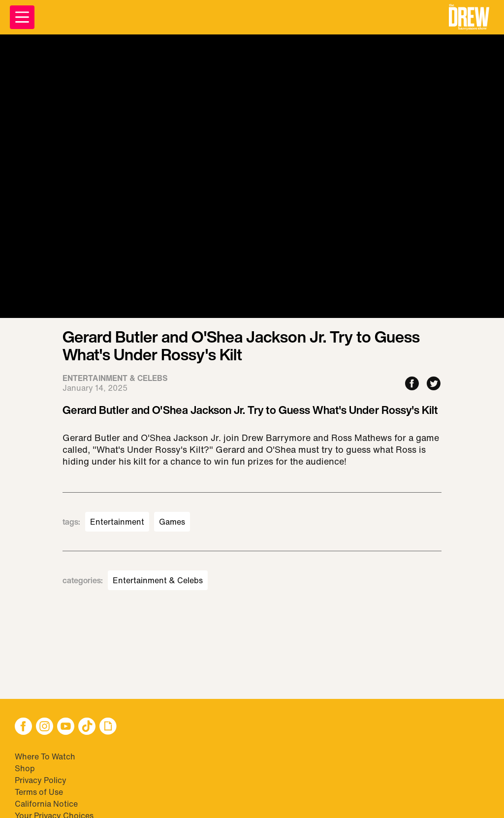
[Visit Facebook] (23, 727)
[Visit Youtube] (66, 727)
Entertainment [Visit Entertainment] (117, 522)
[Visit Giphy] (108, 727)
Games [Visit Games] (172, 522)
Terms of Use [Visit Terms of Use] (39, 792)
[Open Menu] (22, 17)
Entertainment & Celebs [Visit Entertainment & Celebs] (158, 580)
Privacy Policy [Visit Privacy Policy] (41, 780)
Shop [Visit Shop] (25, 768)
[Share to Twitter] (434, 384)
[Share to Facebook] (412, 384)
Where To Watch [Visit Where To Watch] (45, 756)
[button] (469, 17)
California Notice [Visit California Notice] (46, 804)
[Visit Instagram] (45, 727)
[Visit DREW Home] (469, 17)
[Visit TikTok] (87, 727)
